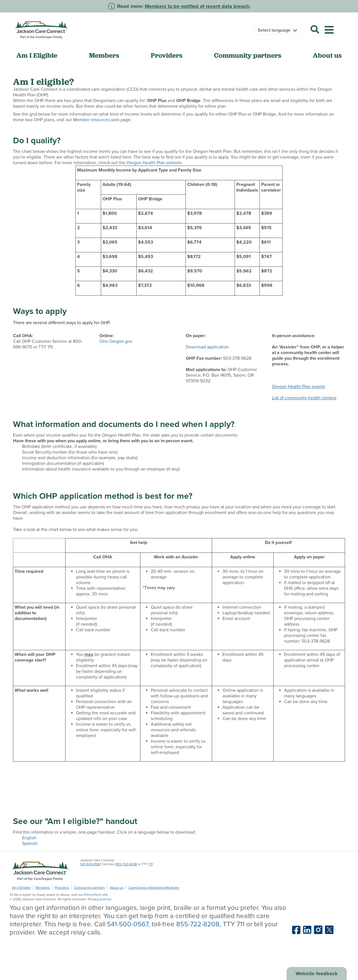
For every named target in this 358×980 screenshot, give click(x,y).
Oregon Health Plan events (298, 387)
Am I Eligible (37, 55)
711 (151, 864)
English (29, 838)
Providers (167, 55)
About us (327, 55)
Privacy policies (100, 899)
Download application (207, 347)
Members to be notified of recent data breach (197, 6)
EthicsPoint (93, 895)
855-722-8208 (126, 864)
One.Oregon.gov (116, 341)
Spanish (30, 844)
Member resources (91, 120)
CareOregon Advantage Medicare (154, 888)
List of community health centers (304, 398)
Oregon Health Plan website (154, 163)
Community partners (248, 55)
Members (104, 55)
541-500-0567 (90, 864)
